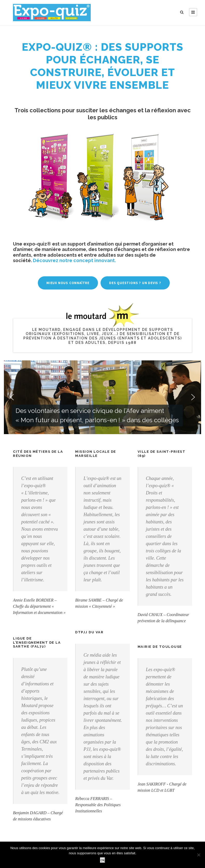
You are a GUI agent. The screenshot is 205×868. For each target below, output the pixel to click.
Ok (102, 860)
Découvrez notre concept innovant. (74, 260)
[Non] (199, 855)
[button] (102, 397)
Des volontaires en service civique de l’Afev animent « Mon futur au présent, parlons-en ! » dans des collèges (97, 415)
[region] (102, 397)
